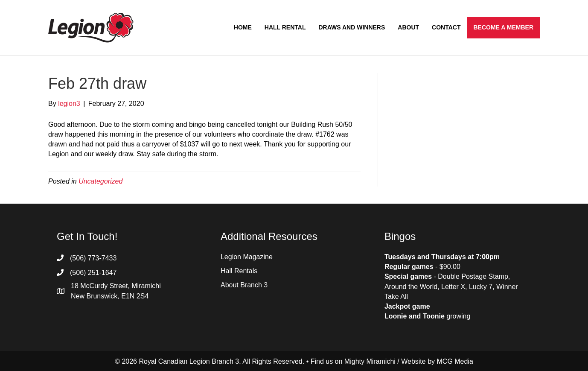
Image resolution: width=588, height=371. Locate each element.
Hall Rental (285, 27)
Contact (446, 27)
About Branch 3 (244, 285)
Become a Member (503, 27)
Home (243, 27)
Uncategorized (100, 181)
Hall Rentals (239, 271)
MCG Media (455, 361)
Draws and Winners (352, 27)
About (408, 27)
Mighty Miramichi (370, 361)
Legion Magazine (247, 257)
